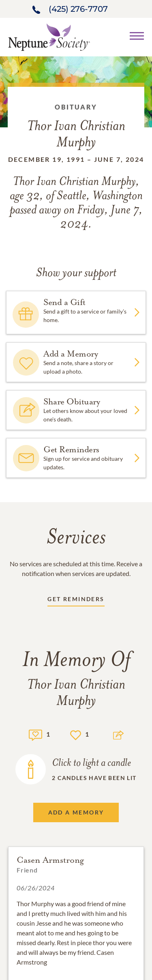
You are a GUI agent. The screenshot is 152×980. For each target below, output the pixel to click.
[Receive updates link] (76, 601)
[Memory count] (35, 734)
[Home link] (49, 36)
